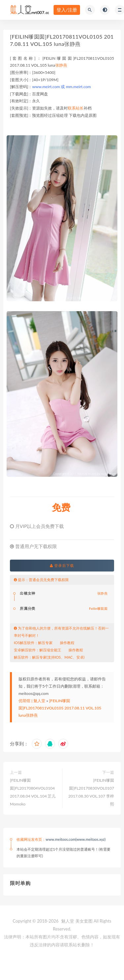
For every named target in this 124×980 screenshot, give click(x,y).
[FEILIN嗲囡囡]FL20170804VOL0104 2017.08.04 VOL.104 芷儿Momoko (33, 792)
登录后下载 (62, 565)
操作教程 (67, 643)
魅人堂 (68, 921)
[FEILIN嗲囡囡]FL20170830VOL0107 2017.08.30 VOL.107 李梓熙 (91, 792)
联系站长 (76, 108)
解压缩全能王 (50, 650)
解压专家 (45, 643)
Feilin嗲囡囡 (98, 608)
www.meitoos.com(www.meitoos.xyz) (76, 839)
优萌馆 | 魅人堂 (32, 701)
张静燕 (61, 65)
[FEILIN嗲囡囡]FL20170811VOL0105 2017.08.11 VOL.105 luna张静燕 (60, 708)
